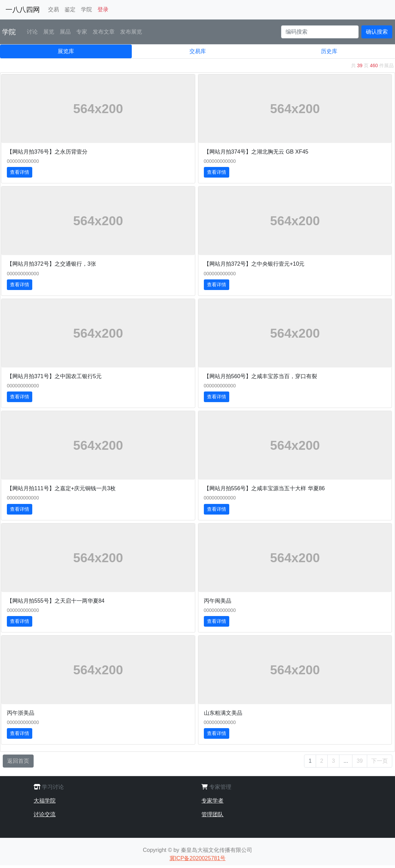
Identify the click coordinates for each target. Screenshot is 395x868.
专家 (82, 32)
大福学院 (45, 801)
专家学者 (212, 801)
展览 (49, 32)
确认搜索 (377, 32)
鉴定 (70, 9)
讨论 (32, 32)
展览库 (66, 51)
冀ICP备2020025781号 (198, 858)
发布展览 (131, 32)
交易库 (198, 51)
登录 (103, 9)
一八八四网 (23, 10)
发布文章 (104, 32)
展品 (65, 32)
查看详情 (20, 172)
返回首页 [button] (18, 761)
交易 (54, 9)
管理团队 (212, 814)
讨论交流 (45, 814)
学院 (86, 9)
